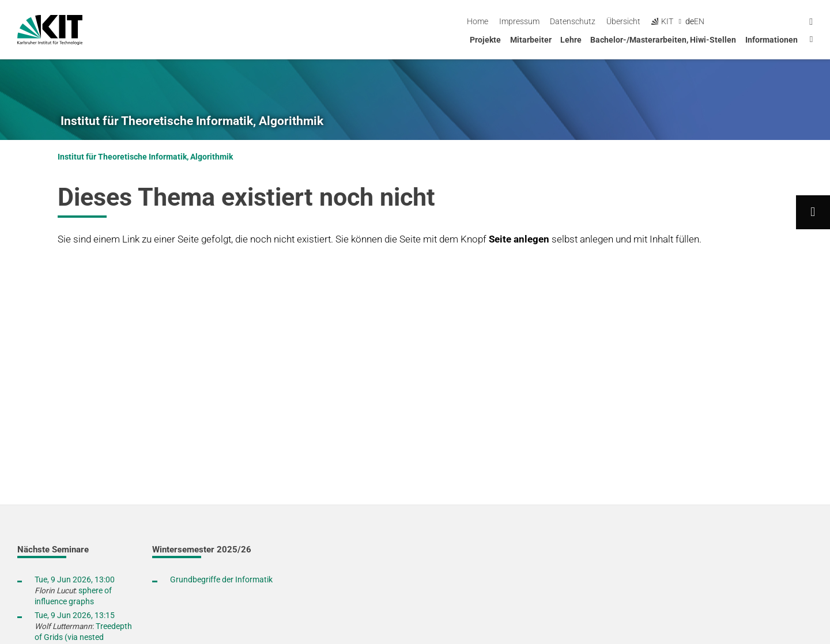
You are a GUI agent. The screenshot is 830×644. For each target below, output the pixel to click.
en (794, 21)
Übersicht (718, 21)
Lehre (571, 40)
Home (573, 21)
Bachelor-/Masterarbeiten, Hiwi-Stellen (663, 40)
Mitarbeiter (531, 40)
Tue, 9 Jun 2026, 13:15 (75, 615)
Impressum (614, 21)
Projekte (485, 40)
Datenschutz (668, 21)
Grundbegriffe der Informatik (221, 579)
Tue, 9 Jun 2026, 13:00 (75, 579)
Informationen (771, 40)
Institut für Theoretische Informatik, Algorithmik (192, 121)
